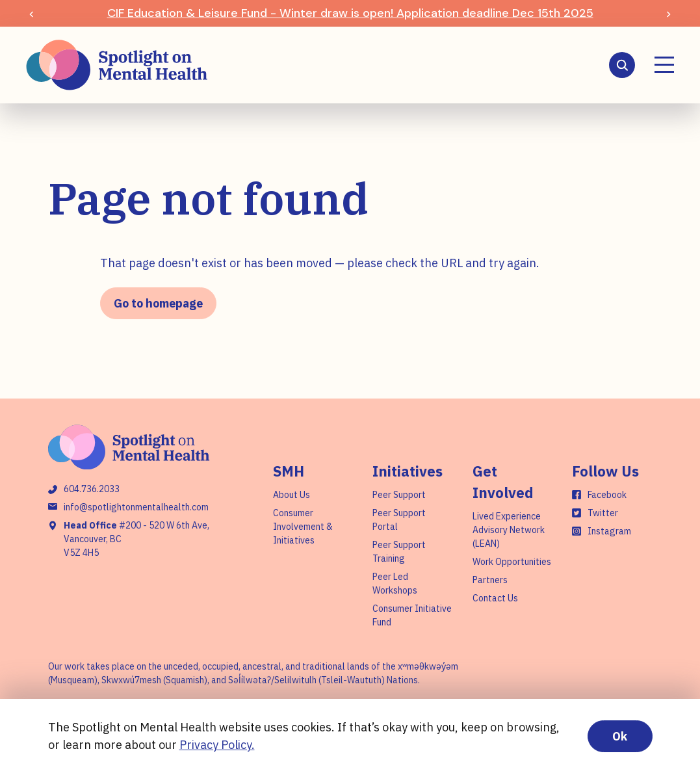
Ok (620, 736)
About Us (292, 495)
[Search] (622, 65)
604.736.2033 (92, 489)
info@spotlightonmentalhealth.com (136, 507)
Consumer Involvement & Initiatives (303, 527)
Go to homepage (158, 303)
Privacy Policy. (217, 745)
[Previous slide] (32, 13)
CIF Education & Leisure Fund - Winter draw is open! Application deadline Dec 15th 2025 (350, 13)
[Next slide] (668, 13)
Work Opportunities (512, 562)
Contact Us (495, 598)
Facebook (607, 495)
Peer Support (399, 495)
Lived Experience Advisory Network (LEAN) (509, 530)
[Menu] (664, 65)
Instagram (609, 531)
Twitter (603, 513)
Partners (490, 580)
